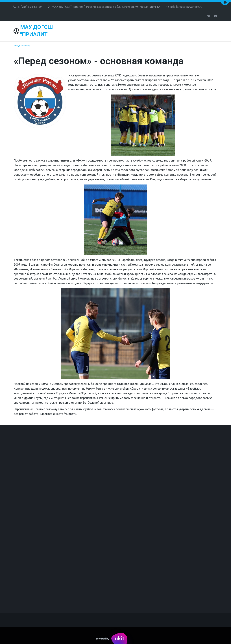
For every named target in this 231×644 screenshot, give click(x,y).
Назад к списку (21, 45)
